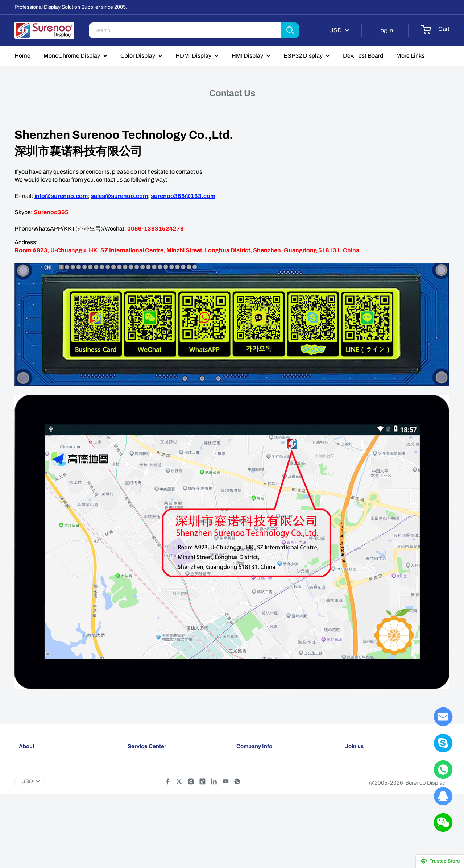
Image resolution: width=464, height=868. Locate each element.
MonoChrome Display (72, 56)
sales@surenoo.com (119, 196)
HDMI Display (193, 56)
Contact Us (250, 778)
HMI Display (247, 56)
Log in (385, 30)
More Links (410, 56)
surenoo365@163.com (183, 196)
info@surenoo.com (61, 196)
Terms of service (147, 802)
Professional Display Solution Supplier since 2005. (71, 7)
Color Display (138, 56)
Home (22, 56)
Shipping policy (146, 767)
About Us (248, 767)
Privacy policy (144, 790)
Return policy (143, 778)
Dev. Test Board (363, 56)
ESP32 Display (303, 56)
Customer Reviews (259, 790)
